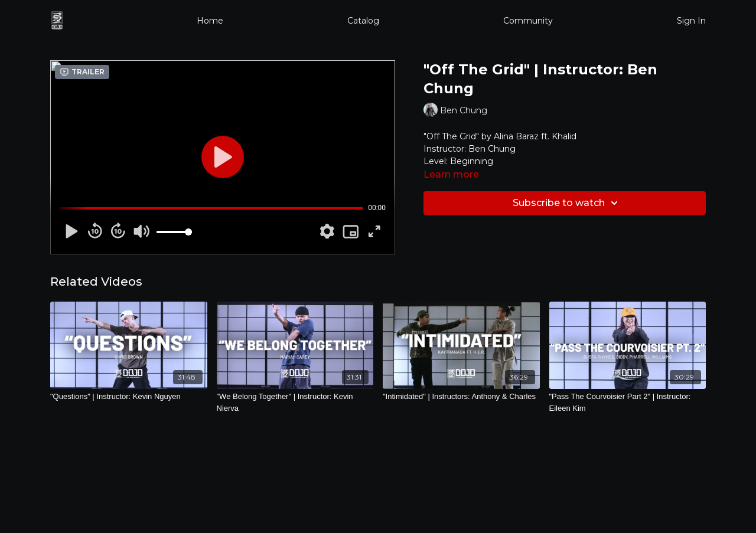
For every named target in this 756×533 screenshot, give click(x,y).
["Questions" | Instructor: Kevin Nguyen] (129, 397)
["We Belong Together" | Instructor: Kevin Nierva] (295, 402)
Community (528, 21)
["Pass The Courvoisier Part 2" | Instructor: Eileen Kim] (628, 402)
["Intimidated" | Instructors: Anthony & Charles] (461, 397)
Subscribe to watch (567, 203)
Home (210, 21)
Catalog (363, 21)
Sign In (691, 21)
